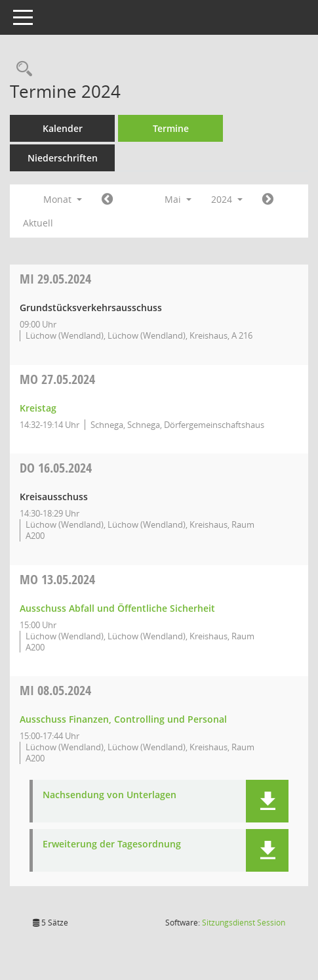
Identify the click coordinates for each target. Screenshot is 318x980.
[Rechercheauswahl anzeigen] (21, 69)
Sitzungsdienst (244, 923)
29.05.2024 (55, 279)
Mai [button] (178, 199)
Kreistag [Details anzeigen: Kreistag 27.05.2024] (38, 408)
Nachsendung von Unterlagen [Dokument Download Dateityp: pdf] (109, 795)
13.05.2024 (57, 579)
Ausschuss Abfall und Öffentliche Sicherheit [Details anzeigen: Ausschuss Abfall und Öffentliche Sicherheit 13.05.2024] (117, 608)
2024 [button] (227, 199)
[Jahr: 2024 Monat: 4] (107, 200)
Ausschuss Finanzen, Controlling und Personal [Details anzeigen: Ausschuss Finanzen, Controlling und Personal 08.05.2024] (123, 719)
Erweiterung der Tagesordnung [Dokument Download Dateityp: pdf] (112, 844)
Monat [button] (63, 199)
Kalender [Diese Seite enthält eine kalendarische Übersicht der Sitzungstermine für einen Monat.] (63, 128)
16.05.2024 (56, 468)
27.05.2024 (57, 379)
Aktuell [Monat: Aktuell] (38, 223)
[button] (267, 801)
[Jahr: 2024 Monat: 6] (268, 200)
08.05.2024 (55, 690)
